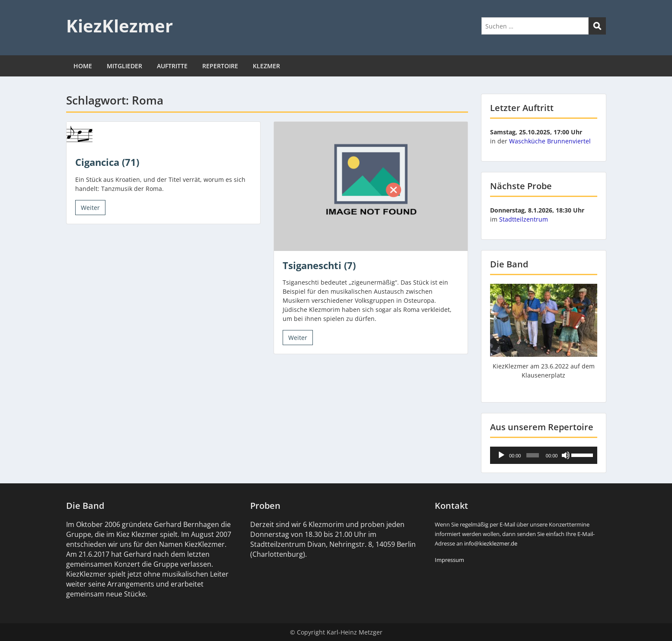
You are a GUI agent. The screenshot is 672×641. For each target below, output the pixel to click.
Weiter (90, 208)
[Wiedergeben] (501, 455)
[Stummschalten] (566, 455)
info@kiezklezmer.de (491, 543)
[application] (544, 455)
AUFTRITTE (172, 66)
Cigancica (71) (107, 162)
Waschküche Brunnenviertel (550, 141)
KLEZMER (266, 66)
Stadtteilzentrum (524, 219)
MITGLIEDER (124, 66)
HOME (83, 66)
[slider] (532, 455)
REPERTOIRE (220, 66)
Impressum (449, 560)
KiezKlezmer (119, 26)
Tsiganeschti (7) (319, 265)
